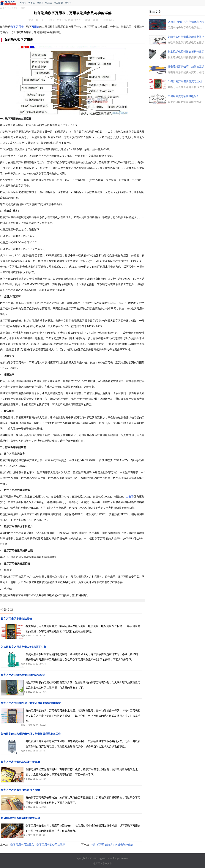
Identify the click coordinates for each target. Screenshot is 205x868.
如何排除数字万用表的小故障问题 (20, 818)
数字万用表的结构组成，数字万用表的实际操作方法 (31, 703)
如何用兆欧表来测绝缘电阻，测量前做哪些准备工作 (31, 734)
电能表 (68, 3)
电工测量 (58, 3)
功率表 (31, 3)
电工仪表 (11, 8)
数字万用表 (17, 27)
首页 (2, 8)
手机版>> (109, 20)
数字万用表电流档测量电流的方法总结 (23, 675)
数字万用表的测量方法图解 (16, 619)
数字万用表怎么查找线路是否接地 (20, 790)
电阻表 (40, 3)
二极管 (130, 497)
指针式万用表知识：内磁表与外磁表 (112, 845)
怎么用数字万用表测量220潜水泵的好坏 (24, 647)
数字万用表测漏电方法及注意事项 (20, 762)
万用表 (23, 3)
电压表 (49, 3)
